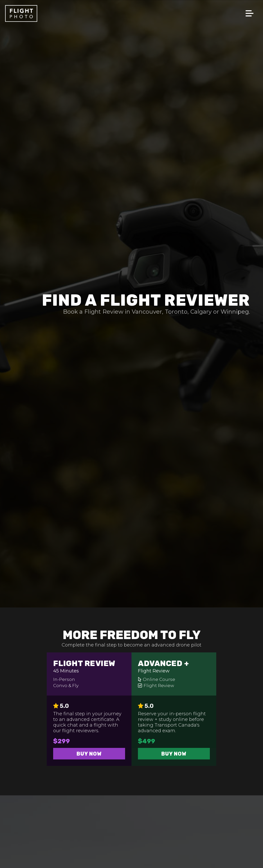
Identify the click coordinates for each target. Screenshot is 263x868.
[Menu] (254, 5)
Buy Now (89, 754)
